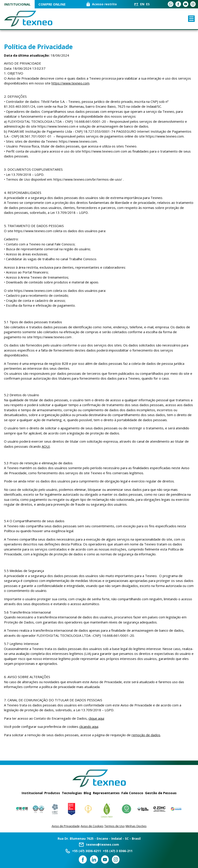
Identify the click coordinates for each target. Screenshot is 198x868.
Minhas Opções (136, 826)
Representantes (106, 793)
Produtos (52, 793)
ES (148, 5)
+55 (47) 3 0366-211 (118, 851)
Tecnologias (72, 793)
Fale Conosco (132, 793)
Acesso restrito (104, 5)
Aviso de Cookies (92, 826)
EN (142, 5)
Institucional (17, 4)
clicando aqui (89, 727)
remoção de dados (146, 735)
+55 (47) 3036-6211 (87, 851)
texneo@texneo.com (102, 844)
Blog (87, 793)
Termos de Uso (115, 826)
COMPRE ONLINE (52, 4)
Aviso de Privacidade (66, 826)
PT (136, 5)
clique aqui (96, 718)
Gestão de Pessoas (161, 793)
